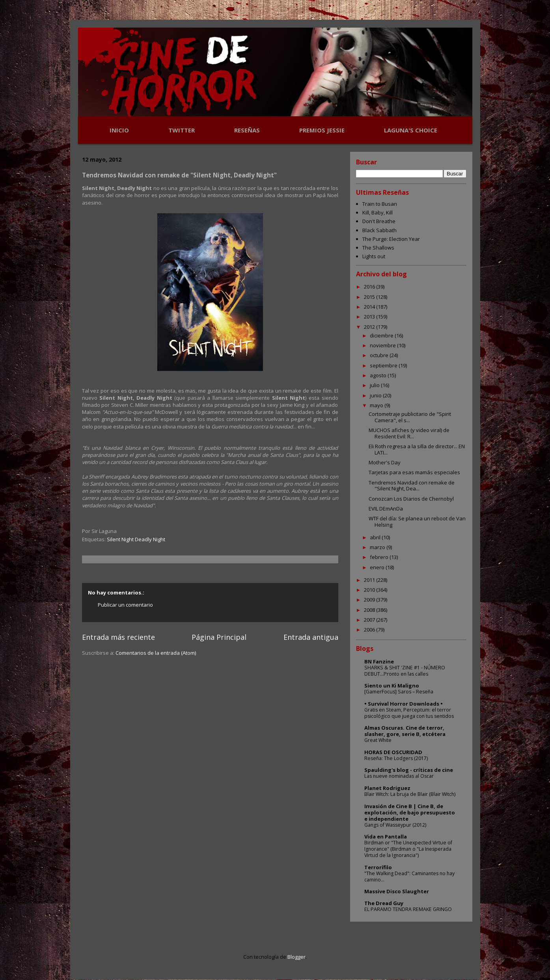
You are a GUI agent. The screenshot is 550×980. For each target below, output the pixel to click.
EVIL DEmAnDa (386, 509)
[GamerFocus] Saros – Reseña (399, 692)
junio (376, 395)
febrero (380, 557)
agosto (379, 375)
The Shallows (378, 248)
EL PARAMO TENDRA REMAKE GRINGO (408, 909)
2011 (370, 580)
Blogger (296, 957)
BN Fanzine (379, 661)
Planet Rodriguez (387, 788)
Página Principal (219, 637)
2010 (370, 590)
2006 (370, 630)
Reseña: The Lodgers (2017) (396, 758)
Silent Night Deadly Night (136, 539)
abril (376, 537)
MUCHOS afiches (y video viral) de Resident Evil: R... (409, 433)
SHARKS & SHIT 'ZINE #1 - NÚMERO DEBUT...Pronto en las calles (405, 671)
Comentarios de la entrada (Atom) (156, 653)
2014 (370, 307)
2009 (370, 600)
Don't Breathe (379, 221)
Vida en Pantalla (386, 837)
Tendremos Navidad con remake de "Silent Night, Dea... (412, 486)
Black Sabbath (379, 230)
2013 (370, 317)
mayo (377, 405)
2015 (370, 297)
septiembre (384, 365)
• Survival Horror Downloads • (404, 704)
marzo (378, 547)
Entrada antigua (311, 637)
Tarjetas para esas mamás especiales (414, 472)
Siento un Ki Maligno (392, 686)
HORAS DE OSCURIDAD (393, 752)
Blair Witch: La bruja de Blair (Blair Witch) (410, 794)
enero (378, 567)
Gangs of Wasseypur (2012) (395, 825)
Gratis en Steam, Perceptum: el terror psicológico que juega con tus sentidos (409, 713)
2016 (370, 287)
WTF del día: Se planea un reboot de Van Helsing (417, 522)
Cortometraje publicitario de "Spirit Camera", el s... (410, 417)
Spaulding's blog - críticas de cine (409, 770)
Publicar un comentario (125, 605)
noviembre (383, 345)
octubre (380, 355)
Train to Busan (380, 204)
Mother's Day (385, 462)
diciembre (382, 335)
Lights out (374, 256)
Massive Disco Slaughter (397, 891)
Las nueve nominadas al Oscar (399, 776)
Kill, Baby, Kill (378, 212)
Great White (378, 740)
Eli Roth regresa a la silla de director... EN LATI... (417, 449)
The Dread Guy (384, 903)
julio (375, 385)
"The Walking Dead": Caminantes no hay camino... (409, 877)
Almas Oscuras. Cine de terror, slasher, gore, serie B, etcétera (405, 731)
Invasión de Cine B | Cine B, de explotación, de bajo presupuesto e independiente (410, 812)
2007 (370, 620)
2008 (370, 610)
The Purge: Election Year (391, 239)
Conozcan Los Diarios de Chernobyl (411, 499)
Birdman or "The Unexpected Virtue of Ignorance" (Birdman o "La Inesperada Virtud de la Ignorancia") (408, 849)
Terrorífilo (378, 867)
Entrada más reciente (118, 637)
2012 (370, 327)
